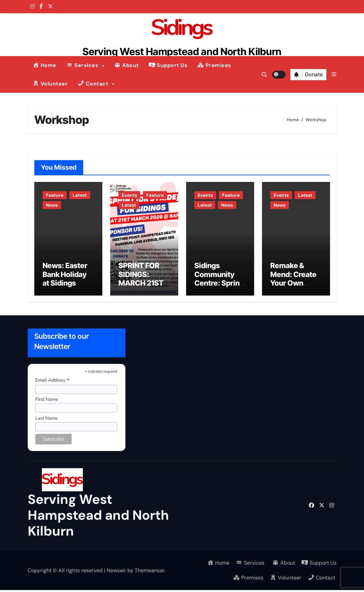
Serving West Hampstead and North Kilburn (182, 52)
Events (129, 195)
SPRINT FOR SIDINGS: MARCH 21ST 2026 (141, 280)
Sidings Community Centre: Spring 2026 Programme (219, 285)
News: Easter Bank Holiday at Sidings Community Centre (65, 285)
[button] (334, 74)
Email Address (52, 382)
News (52, 205)
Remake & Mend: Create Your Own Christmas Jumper (293, 285)
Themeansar (149, 572)
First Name (46, 401)
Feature (55, 195)
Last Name (46, 420)
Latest (80, 195)
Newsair (116, 572)
